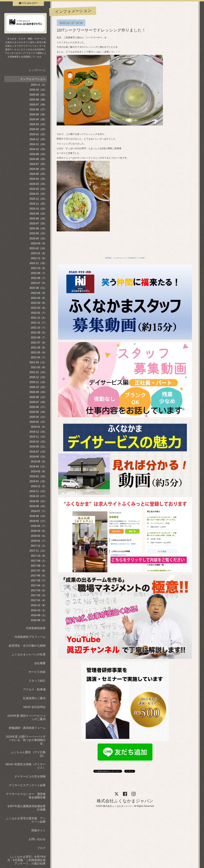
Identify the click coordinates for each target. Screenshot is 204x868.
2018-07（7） (39, 511)
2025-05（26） (38, 114)
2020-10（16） (38, 387)
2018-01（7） (39, 541)
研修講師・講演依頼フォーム (27, 728)
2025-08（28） (38, 100)
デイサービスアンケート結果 (27, 785)
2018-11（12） (38, 491)
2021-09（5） (39, 333)
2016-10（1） (39, 610)
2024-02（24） (38, 189)
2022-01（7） (39, 313)
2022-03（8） (39, 303)
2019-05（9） (39, 462)
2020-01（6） (39, 427)
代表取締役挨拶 (36, 628)
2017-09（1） (39, 561)
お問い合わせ (37, 839)
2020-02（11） (38, 422)
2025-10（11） (38, 90)
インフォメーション (33, 79)
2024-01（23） (38, 194)
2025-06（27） (38, 109)
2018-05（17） (38, 521)
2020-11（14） (38, 382)
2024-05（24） (38, 174)
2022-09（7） (39, 273)
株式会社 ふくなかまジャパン (116, 258)
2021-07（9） (39, 343)
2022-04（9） (39, 298)
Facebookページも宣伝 (137, 258)
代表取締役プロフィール (30, 637)
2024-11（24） (38, 144)
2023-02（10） (38, 248)
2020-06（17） (38, 407)
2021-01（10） (38, 372)
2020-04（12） (38, 417)
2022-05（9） (39, 293)
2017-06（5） (39, 576)
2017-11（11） (38, 551)
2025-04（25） (38, 119)
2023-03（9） (39, 243)
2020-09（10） (38, 392)
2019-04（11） (38, 466)
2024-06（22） (38, 169)
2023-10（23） (38, 209)
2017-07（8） (39, 571)
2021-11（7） (39, 323)
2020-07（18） (38, 402)
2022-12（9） (39, 258)
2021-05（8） (39, 352)
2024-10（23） (38, 149)
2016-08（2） (39, 620)
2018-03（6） (39, 531)
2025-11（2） (39, 85)
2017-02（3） (39, 595)
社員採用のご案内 (34, 698)
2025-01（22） (38, 134)
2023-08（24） (38, 219)
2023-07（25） (38, 223)
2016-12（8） (39, 605)
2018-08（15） (38, 506)
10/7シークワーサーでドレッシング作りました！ (101, 30)
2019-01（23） (38, 481)
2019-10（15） (38, 442)
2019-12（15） (38, 432)
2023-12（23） (38, 199)
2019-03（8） (39, 471)
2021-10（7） (39, 328)
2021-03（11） (38, 362)
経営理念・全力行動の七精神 (27, 646)
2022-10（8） (39, 268)
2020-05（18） (38, 412)
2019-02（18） (38, 476)
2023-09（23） (38, 214)
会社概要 (40, 663)
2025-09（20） (38, 95)
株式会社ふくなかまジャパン (125, 801)
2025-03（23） (38, 124)
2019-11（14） (38, 437)
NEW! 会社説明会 (34, 707)
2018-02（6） (39, 536)
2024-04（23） (38, 179)
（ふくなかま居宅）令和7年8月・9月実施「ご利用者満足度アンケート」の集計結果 (26, 860)
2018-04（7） (39, 526)
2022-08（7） (39, 278)
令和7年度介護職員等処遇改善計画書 (26, 808)
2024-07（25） (38, 164)
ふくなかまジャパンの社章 (29, 654)
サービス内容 (37, 672)
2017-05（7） (39, 581)
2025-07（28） (38, 105)
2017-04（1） (39, 585)
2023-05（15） (38, 233)
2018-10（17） (38, 496)
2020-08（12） (38, 397)
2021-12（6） (39, 318)
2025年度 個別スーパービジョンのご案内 (26, 717)
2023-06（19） (38, 228)
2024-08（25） (38, 159)
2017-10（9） (39, 556)
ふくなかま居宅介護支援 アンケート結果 (26, 820)
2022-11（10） (38, 263)
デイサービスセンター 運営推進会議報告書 (26, 796)
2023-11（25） (38, 204)
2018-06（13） (38, 516)
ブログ (41, 848)
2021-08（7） (39, 338)
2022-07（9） (39, 283)
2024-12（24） (38, 139)
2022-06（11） (38, 288)
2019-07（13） (38, 452)
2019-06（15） (38, 457)
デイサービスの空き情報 (30, 776)
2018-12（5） (39, 486)
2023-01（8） (39, 253)
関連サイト (39, 830)
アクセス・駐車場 (34, 689)
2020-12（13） (38, 377)
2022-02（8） (39, 308)
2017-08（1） (39, 566)
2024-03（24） (38, 184)
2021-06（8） (39, 348)
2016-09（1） (39, 615)
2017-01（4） (39, 600)
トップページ (37, 70)
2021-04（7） (39, 357)
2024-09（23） (38, 154)
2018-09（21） (38, 501)
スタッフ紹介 (37, 681)
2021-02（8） (39, 367)
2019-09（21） (38, 447)
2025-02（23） (38, 129)
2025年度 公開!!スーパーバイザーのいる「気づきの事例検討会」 (26, 740)
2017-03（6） (39, 590)
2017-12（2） (39, 546)
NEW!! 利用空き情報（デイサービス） (26, 766)
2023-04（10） (38, 238)
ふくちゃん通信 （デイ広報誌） (28, 754)
